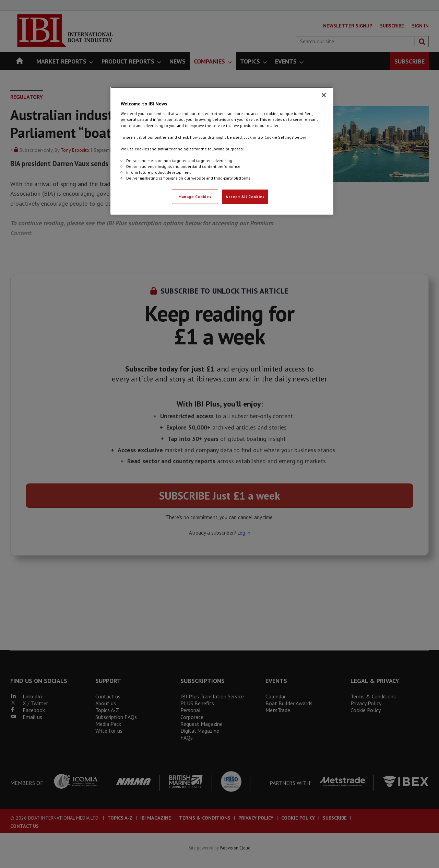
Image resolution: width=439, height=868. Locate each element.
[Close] (324, 95)
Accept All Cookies (245, 197)
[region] (222, 151)
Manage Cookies (195, 197)
